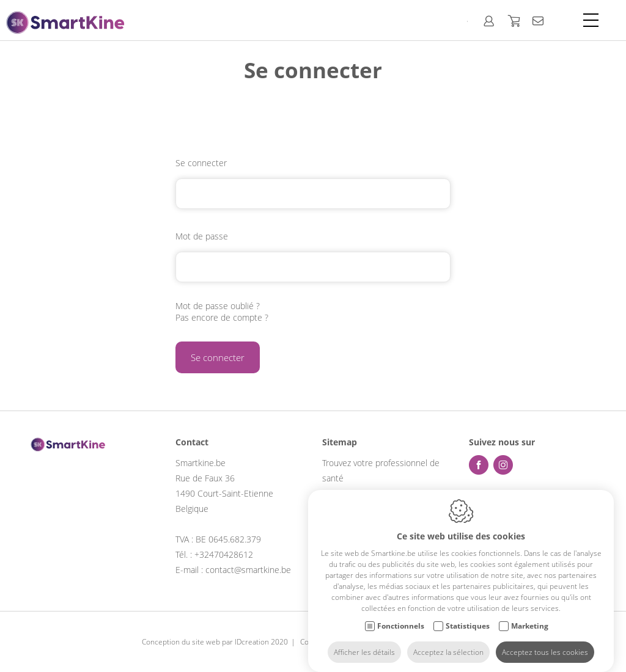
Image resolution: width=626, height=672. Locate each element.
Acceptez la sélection (448, 645)
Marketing (530, 619)
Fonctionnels (401, 619)
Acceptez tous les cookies (545, 645)
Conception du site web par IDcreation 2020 (215, 642)
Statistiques (468, 619)
